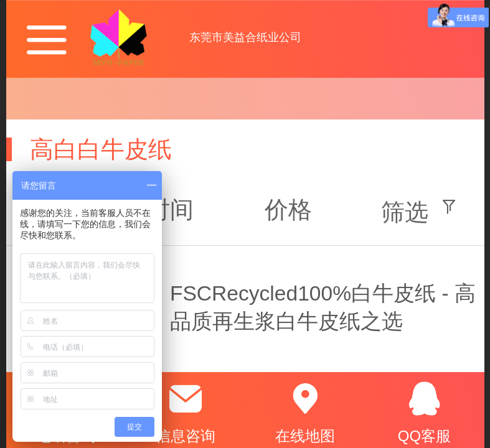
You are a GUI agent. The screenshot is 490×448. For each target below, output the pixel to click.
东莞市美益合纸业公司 (245, 37)
